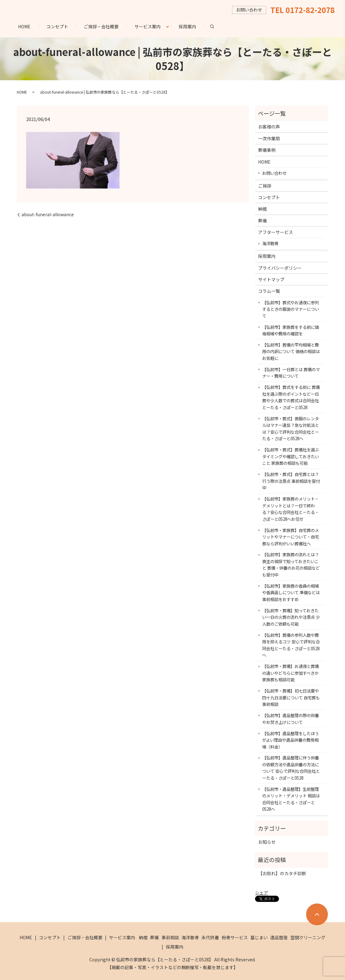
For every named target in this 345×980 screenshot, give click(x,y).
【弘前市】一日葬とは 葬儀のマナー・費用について (291, 373)
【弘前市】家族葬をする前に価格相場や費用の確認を (291, 330)
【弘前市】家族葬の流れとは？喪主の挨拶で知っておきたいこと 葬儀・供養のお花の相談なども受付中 (291, 565)
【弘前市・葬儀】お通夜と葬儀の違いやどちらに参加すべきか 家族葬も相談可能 (291, 673)
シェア (262, 893)
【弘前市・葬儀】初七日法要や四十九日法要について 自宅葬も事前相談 (291, 697)
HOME (24, 26)
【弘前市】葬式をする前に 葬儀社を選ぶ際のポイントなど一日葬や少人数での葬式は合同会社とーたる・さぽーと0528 (291, 397)
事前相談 (170, 937)
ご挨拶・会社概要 (101, 26)
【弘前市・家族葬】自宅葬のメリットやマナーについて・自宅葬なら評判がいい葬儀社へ (291, 537)
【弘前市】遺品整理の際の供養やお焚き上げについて (291, 719)
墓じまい (259, 937)
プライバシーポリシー (280, 268)
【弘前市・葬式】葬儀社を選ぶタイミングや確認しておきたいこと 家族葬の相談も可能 (291, 456)
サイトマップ (271, 279)
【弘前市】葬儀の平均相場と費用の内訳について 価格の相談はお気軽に (291, 351)
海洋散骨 (270, 243)
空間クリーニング (308, 937)
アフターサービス (276, 232)
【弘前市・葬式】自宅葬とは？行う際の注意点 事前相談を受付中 (291, 481)
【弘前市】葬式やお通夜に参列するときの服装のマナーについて (291, 309)
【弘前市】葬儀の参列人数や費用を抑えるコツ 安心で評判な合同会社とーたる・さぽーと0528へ (291, 645)
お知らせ (267, 842)
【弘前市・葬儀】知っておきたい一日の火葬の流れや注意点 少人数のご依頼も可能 (291, 617)
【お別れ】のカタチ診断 (282, 873)
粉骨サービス (235, 937)
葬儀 (262, 221)
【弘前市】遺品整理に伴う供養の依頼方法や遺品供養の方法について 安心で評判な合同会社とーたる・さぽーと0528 (291, 768)
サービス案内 (148, 26)
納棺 (262, 209)
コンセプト (57, 26)
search (216, 26)
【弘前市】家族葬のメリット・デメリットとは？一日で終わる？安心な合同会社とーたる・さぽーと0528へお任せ (291, 509)
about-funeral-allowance (48, 215)
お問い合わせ (274, 173)
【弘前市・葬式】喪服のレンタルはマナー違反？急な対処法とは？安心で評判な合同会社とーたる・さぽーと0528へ (291, 429)
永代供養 (210, 937)
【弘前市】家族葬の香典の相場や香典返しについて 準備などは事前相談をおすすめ (291, 593)
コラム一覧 (269, 291)
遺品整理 (279, 937)
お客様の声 (269, 127)
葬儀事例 (267, 150)
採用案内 (187, 26)
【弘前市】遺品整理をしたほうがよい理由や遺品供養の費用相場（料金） (291, 740)
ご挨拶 (265, 186)
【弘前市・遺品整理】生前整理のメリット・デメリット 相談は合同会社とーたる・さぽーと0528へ (291, 799)
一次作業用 (269, 138)
